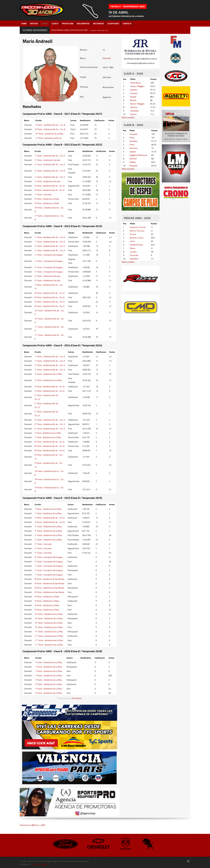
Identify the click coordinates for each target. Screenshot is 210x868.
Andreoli (133, 159)
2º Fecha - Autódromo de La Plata (49, 680)
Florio (132, 138)
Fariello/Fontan (136, 245)
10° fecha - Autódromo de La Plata (49, 134)
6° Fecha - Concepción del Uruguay (49, 557)
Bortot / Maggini (137, 104)
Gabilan (133, 152)
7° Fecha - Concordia (43, 195)
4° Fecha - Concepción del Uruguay (49, 255)
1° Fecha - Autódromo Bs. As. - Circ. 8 (50, 156)
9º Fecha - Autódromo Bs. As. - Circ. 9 (49, 302)
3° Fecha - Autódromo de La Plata (48, 374)
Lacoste (133, 252)
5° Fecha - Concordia (43, 544)
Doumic (134, 114)
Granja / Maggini (137, 86)
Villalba (133, 162)
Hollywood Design (39, 864)
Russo (133, 248)
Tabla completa (128, 117)
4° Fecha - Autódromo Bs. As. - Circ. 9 (50, 177)
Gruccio (133, 234)
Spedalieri (134, 259)
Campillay (134, 111)
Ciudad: (83, 77)
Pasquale (133, 134)
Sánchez (134, 107)
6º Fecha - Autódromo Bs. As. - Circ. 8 (50, 129)
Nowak (133, 97)
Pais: (82, 97)
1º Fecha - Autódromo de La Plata (48, 509)
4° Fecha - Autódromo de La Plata (48, 535)
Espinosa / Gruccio (138, 227)
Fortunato (134, 255)
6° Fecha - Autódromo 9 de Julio (47, 276)
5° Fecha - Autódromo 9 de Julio (47, 181)
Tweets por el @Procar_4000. (33, 825)
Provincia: (84, 87)
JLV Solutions (77, 698)
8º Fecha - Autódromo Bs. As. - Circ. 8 (49, 293)
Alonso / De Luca (137, 231)
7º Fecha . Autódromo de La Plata (48, 433)
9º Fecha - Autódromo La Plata (47, 199)
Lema (132, 241)
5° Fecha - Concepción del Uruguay (49, 267)
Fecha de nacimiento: (89, 67)
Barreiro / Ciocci (137, 238)
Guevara (134, 93)
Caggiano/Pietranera (138, 155)
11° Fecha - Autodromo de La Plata (49, 632)
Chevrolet (107, 58)
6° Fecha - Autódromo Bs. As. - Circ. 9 (50, 420)
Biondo (133, 100)
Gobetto (134, 90)
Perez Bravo (135, 83)
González (133, 141)
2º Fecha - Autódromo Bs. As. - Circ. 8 (50, 518)
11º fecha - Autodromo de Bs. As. (48, 138)
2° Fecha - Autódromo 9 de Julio (47, 160)
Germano (133, 148)
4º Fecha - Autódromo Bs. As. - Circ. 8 (50, 125)
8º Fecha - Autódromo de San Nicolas (50, 579)
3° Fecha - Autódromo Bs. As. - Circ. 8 (50, 164)
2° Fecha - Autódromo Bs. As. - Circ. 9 (50, 246)
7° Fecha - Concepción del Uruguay (49, 566)
